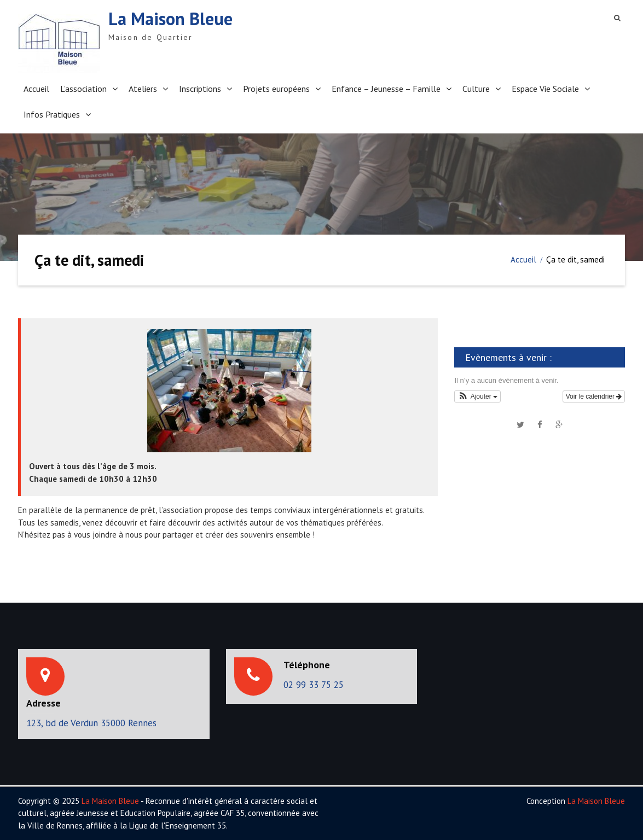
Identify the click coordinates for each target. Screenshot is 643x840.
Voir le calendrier (594, 396)
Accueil (36, 89)
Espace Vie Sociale (545, 89)
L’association (83, 89)
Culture (476, 89)
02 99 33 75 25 (314, 685)
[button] (477, 396)
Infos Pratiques (52, 114)
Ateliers (143, 89)
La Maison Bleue (170, 19)
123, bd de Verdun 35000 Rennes (91, 723)
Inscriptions (200, 89)
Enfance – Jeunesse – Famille (386, 89)
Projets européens (276, 89)
